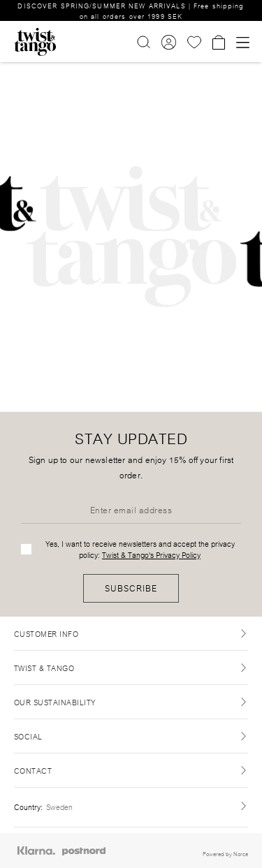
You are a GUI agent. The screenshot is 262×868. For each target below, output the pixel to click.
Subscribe (131, 588)
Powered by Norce (225, 853)
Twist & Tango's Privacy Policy (151, 554)
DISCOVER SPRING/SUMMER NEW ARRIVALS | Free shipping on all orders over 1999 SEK (131, 10)
